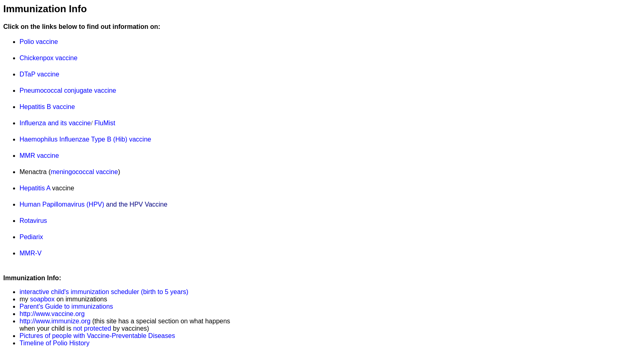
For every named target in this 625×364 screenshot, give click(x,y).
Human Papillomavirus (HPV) (62, 204)
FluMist (105, 123)
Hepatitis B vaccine (47, 107)
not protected (92, 328)
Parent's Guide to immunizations (66, 306)
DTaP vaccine (39, 74)
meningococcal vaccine (84, 172)
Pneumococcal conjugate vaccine (68, 90)
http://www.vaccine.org (52, 314)
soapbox (41, 299)
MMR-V (31, 253)
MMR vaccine (39, 156)
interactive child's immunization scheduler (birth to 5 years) (104, 292)
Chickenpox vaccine (48, 58)
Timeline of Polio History (55, 343)
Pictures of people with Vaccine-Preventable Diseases (97, 336)
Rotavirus (33, 221)
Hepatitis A (35, 188)
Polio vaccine (39, 42)
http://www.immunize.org (55, 321)
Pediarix (31, 237)
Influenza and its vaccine (55, 123)
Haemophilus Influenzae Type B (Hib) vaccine (85, 139)
